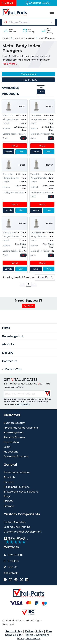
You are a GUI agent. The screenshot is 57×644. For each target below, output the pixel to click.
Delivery (8, 353)
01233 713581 (15, 555)
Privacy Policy (23, 404)
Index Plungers (47, 38)
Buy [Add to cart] (15, 146)
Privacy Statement (29, 639)
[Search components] (29, 22)
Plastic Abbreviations (17, 487)
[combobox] (28, 22)
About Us (8, 344)
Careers (8, 482)
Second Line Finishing (17, 527)
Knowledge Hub (13, 336)
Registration (11, 442)
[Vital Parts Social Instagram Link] (11, 580)
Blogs (7, 496)
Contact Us (10, 361)
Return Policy (14, 631)
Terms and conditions (17, 473)
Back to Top (12, 369)
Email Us (13, 561)
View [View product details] (21, 152)
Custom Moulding (15, 522)
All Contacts (11, 573)
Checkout (38, 3)
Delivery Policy (34, 631)
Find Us (12, 567)
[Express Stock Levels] (23, 138)
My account (11, 452)
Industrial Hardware (24, 38)
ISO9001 (9, 501)
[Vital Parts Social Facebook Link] (5, 580)
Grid (41, 92)
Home (6, 38)
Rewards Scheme (14, 437)
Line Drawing (28, 74)
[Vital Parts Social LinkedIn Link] (27, 580)
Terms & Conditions (37, 635)
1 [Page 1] (29, 284)
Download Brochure (16, 456)
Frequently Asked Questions (21, 428)
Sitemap (9, 506)
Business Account (15, 423)
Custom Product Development (23, 532)
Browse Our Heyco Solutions (21, 492)
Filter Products (29, 80)
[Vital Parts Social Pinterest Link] (16, 580)
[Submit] (6, 22)
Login (7, 447)
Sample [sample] (8, 152)
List (41, 87)
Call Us (29, 306)
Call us (7, 3)
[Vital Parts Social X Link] (21, 580)
